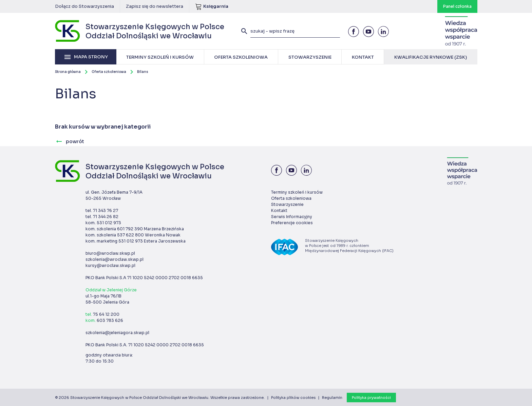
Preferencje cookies (292, 223)
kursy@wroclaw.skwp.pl (110, 265)
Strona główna (68, 72)
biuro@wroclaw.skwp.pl (110, 253)
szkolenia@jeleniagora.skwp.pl (117, 333)
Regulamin (332, 398)
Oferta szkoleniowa (109, 72)
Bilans (143, 72)
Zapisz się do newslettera (155, 6)
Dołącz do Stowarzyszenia (84, 6)
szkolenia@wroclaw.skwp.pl (115, 259)
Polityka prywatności (371, 398)
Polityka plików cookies (293, 398)
